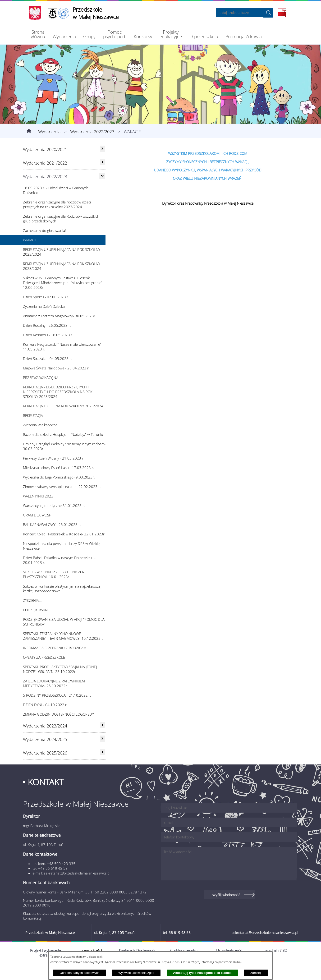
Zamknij (256, 973)
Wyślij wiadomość (226, 910)
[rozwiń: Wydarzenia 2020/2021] (103, 164)
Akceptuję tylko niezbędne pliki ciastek (202, 973)
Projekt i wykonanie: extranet (46, 968)
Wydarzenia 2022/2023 (92, 147)
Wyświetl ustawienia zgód (136, 973)
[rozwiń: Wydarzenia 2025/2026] (103, 768)
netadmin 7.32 (275, 966)
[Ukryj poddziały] (102, 191)
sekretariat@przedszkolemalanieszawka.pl (77, 888)
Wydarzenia (49, 147)
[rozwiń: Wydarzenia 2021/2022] (103, 178)
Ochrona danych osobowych (79, 973)
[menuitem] (38, 34)
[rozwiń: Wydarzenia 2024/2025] (103, 754)
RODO (237, 962)
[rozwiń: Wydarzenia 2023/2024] (103, 741)
